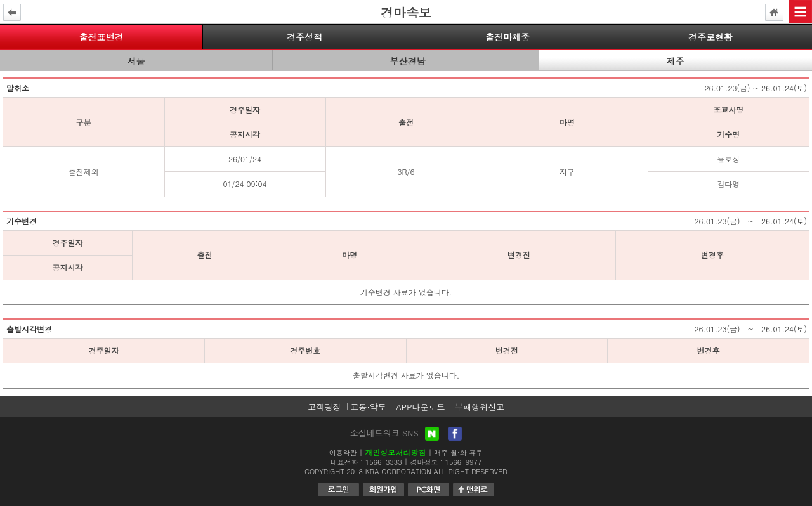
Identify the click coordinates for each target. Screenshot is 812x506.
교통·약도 (368, 407)
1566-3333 (384, 462)
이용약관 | (346, 452)
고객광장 (324, 407)
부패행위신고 (480, 407)
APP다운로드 (420, 407)
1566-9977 (464, 462)
